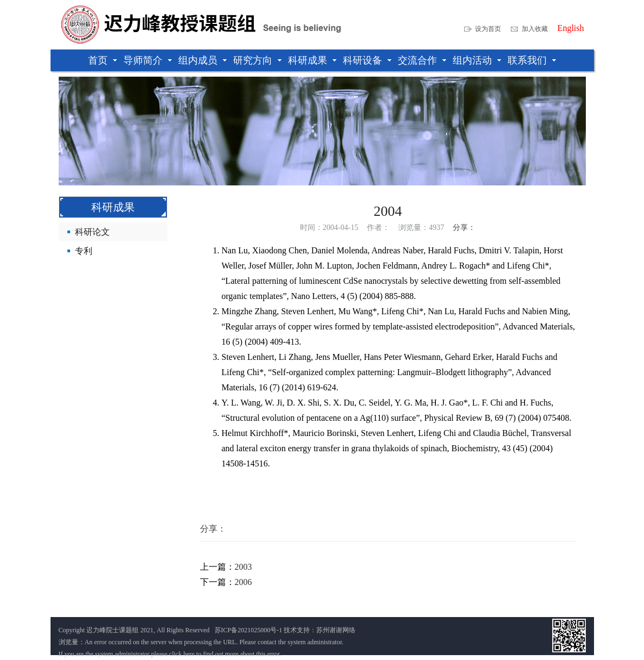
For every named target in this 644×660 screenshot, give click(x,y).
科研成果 (308, 60)
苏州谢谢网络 (336, 630)
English (571, 28)
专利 (84, 251)
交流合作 (417, 60)
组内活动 (472, 60)
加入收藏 (535, 29)
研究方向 (253, 60)
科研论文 (92, 232)
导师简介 (143, 60)
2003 (243, 567)
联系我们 (527, 60)
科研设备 (362, 60)
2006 (243, 582)
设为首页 (488, 29)
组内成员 (198, 60)
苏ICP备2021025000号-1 (249, 630)
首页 (98, 60)
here (189, 654)
